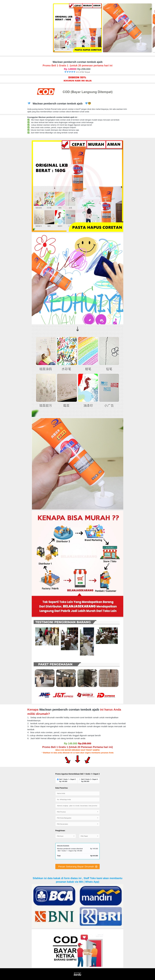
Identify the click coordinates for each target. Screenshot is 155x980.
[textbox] (77, 812)
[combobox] (77, 812)
